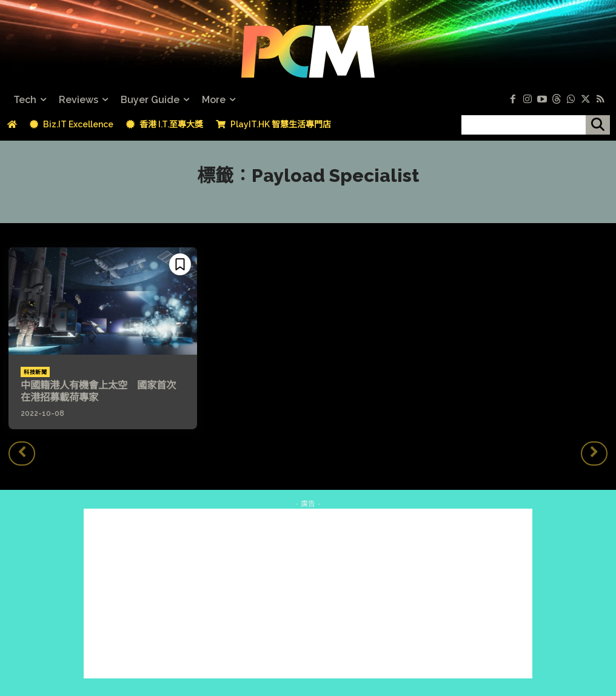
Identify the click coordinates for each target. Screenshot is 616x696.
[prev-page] (22, 453)
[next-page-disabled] (594, 453)
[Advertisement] (308, 593)
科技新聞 (35, 372)
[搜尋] (598, 125)
